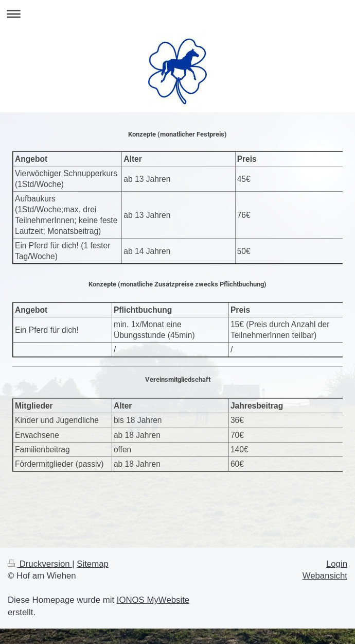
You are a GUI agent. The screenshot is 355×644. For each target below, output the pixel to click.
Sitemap (93, 564)
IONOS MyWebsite (153, 600)
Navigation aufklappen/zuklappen (177, 14)
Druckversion (40, 564)
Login (337, 564)
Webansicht (325, 576)
